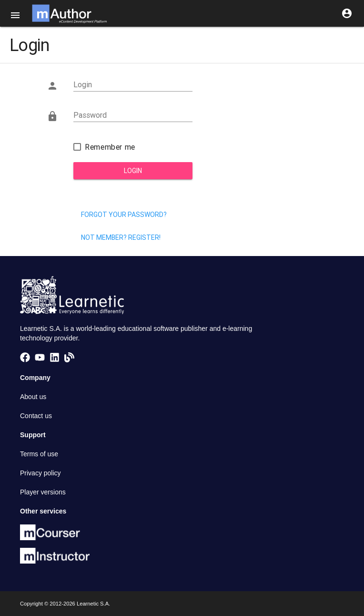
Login (133, 171)
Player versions (43, 492)
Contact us (36, 416)
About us (33, 397)
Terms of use (39, 454)
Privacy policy (40, 473)
